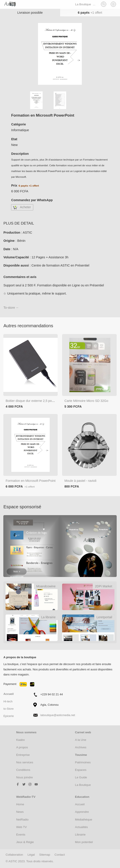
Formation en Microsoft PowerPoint (30, 481)
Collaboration (14, 855)
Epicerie (9, 716)
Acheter (26, 207)
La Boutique (83, 4)
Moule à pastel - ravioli (80, 481)
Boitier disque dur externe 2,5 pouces (32, 401)
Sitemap (45, 855)
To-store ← (11, 308)
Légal (31, 855)
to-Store (8, 709)
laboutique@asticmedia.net (58, 715)
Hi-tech (8, 701)
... (94, 4)
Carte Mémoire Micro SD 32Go (86, 401)
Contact (60, 855)
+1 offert (96, 13)
